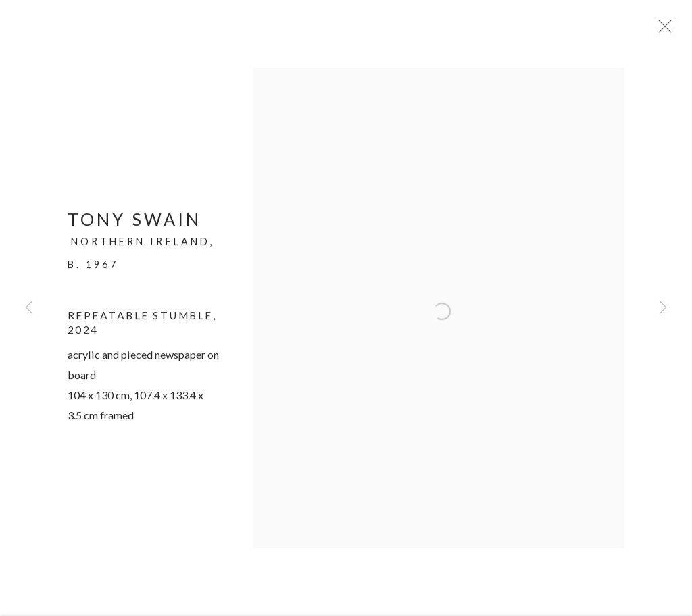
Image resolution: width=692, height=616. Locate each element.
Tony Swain (134, 223)
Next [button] (663, 308)
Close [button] (662, 30)
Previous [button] (29, 308)
